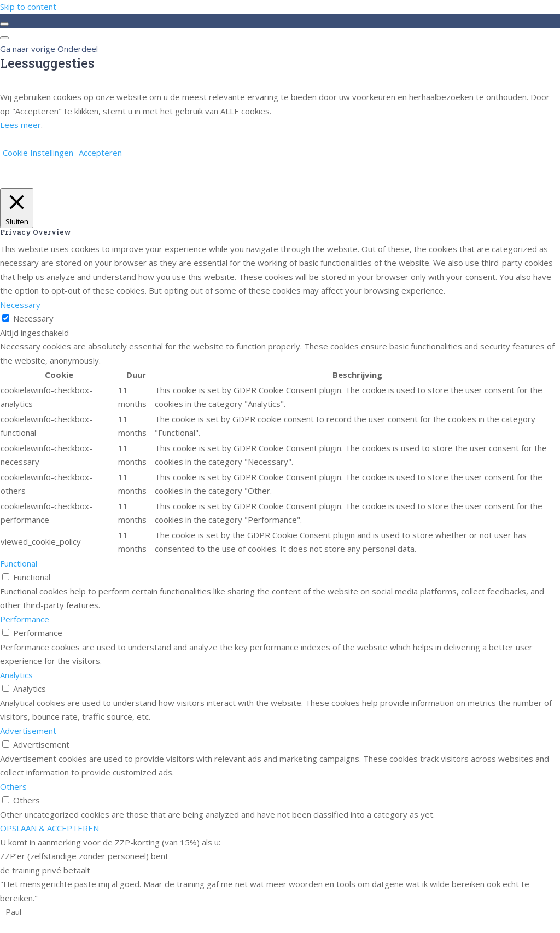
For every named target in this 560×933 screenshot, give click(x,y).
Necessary (33, 318)
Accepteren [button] (100, 153)
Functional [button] (19, 563)
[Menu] (4, 38)
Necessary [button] (20, 305)
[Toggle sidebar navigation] (4, 24)
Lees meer (21, 125)
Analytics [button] (16, 675)
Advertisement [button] (28, 731)
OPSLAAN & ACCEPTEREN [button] (49, 828)
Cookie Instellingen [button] (38, 153)
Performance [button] (25, 619)
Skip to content (28, 7)
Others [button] (13, 786)
